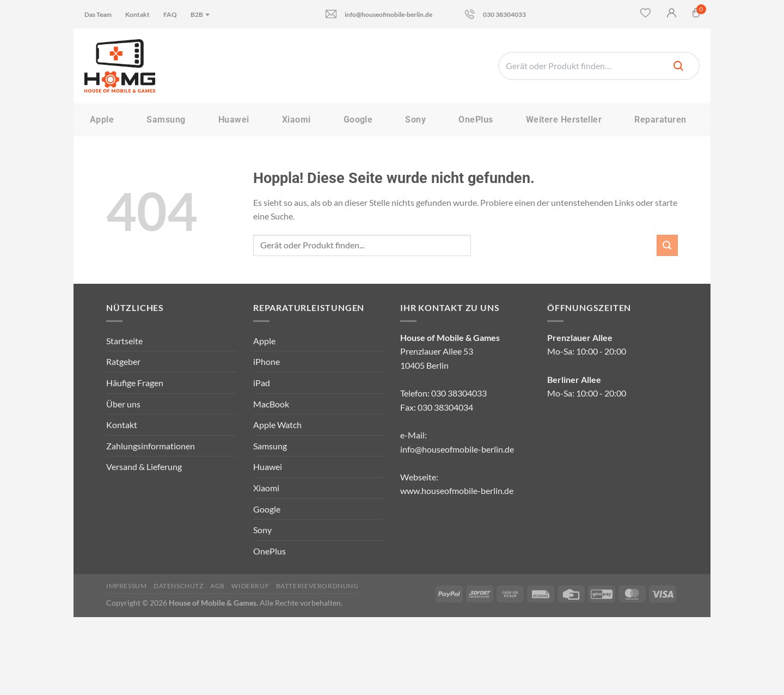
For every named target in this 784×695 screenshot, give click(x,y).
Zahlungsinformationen (151, 446)
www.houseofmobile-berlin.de (457, 490)
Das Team (98, 14)
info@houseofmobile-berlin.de (379, 14)
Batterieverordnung (317, 586)
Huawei (234, 120)
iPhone (267, 361)
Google (358, 120)
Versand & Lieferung (144, 467)
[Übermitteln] (667, 245)
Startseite (124, 341)
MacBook (271, 404)
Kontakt (137, 14)
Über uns (123, 404)
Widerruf (250, 586)
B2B (201, 14)
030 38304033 (495, 14)
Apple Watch (277, 425)
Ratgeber (123, 361)
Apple (102, 120)
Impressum (127, 586)
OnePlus (476, 120)
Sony (415, 120)
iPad (262, 383)
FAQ (170, 14)
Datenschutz (179, 586)
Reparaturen (660, 120)
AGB (218, 586)
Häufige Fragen (135, 383)
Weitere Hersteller (564, 120)
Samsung (166, 120)
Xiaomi (296, 120)
